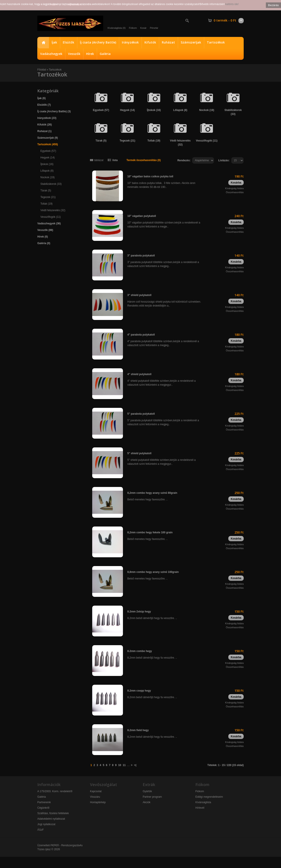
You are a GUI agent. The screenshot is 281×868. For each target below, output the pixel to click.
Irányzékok (130, 42)
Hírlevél (200, 808)
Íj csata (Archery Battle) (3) (54, 111)
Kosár (143, 28)
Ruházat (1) (44, 131)
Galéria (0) (44, 243)
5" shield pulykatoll (139, 453)
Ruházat (168, 42)
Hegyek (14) (48, 158)
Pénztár (154, 28)
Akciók (147, 802)
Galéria (105, 54)
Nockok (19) (48, 177)
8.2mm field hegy (138, 730)
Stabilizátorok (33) (51, 184)
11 (124, 765)
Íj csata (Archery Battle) (98, 42)
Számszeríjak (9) (48, 138)
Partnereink (44, 802)
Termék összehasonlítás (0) (144, 160)
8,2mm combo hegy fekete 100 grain (150, 532)
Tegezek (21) (48, 197)
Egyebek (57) (48, 151)
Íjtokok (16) (47, 164)
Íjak (54, 42)
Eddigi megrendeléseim (209, 797)
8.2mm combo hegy (140, 651)
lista (115, 160)
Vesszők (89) (45, 230)
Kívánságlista (203, 802)
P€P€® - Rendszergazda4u (67, 845)
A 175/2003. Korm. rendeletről (55, 791)
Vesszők (74, 54)
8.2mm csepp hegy (139, 691)
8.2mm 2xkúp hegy (139, 612)
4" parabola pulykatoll (141, 335)
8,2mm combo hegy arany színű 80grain (152, 493)
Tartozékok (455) (48, 144)
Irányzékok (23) (47, 118)
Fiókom (133, 28)
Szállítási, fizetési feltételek (53, 813)
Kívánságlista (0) (117, 28)
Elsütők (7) (44, 105)
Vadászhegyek (51, 54)
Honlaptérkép (98, 802)
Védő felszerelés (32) (53, 210)
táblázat (99, 160)
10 (120, 765)
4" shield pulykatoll (139, 374)
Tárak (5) (46, 191)
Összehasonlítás (235, 192)
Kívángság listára (234, 188)
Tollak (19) (46, 204)
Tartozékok (216, 42)
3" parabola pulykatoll (141, 256)
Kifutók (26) (45, 125)
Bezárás (273, 5)
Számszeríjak (191, 42)
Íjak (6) (41, 98)
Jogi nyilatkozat (46, 824)
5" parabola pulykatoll (141, 414)
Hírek (90, 54)
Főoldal (43, 43)
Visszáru (95, 797)
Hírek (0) (43, 237)
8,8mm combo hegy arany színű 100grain (153, 572)
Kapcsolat (96, 791)
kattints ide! (232, 4)
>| (135, 765)
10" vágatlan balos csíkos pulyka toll (150, 176)
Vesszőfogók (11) (51, 217)
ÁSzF (41, 830)
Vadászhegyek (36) (49, 223)
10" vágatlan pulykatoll (142, 216)
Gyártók (147, 791)
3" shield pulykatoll (139, 295)
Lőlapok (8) (47, 171)
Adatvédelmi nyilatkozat (51, 819)
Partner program (152, 797)
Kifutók (150, 42)
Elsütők (68, 42)
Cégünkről (43, 808)
